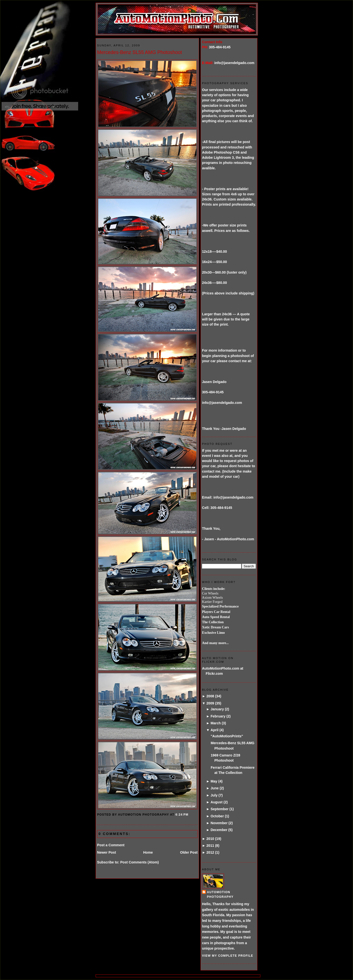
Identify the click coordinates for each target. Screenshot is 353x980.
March (216, 723)
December (219, 830)
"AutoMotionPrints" (227, 736)
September (220, 809)
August (217, 802)
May (214, 781)
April (214, 730)
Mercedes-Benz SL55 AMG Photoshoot (139, 52)
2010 (210, 839)
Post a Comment (111, 845)
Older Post (189, 852)
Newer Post (107, 852)
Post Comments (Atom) (139, 862)
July (214, 795)
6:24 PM (182, 815)
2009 (210, 703)
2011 (210, 846)
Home (148, 852)
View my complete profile (228, 956)
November (219, 823)
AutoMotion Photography (220, 894)
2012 (210, 852)
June (215, 788)
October (217, 816)
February (218, 716)
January (217, 709)
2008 (210, 696)
